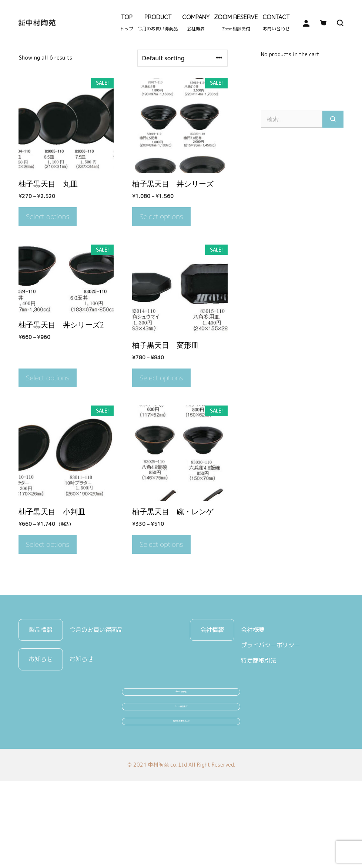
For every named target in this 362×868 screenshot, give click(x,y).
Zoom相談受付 (181, 774)
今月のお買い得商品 (96, 678)
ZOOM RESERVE (236, 23)
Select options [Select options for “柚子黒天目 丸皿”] (48, 265)
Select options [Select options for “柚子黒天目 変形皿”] (161, 426)
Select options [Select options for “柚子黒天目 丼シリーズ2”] (48, 426)
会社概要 (253, 678)
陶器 (43, 88)
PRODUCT (158, 23)
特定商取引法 (259, 709)
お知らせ (81, 707)
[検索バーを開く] (335, 23)
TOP (127, 23)
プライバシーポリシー (271, 693)
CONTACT (276, 23)
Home (25, 88)
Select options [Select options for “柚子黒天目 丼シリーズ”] (161, 265)
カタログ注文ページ (181, 802)
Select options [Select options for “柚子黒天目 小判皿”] (48, 593)
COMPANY (196, 23)
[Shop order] (182, 107)
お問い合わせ (181, 747)
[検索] (333, 167)
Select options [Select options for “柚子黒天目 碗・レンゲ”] (161, 593)
